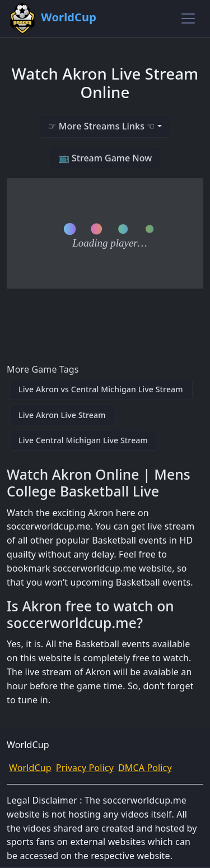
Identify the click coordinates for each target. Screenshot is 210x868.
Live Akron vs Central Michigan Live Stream (101, 389)
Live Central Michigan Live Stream (83, 440)
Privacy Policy (85, 768)
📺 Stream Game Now (105, 158)
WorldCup (30, 768)
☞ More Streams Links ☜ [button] (101, 126)
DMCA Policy (145, 768)
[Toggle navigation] (188, 18)
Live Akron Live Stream (62, 415)
